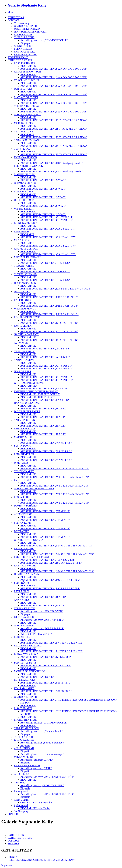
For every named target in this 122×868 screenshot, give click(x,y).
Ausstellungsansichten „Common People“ (42, 731)
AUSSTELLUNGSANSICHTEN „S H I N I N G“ (46, 683)
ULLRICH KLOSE (24, 200)
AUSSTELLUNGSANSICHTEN (37, 677)
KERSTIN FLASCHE (25, 54)
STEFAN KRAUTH (24, 608)
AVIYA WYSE (22, 343)
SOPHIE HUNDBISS (25, 663)
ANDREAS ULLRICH (26, 249)
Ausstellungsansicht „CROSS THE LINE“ (42, 785)
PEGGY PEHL (22, 497)
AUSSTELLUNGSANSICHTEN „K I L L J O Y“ (46, 657)
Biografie (25, 745)
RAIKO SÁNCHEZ (24, 740)
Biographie (26, 43)
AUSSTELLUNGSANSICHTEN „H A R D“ (43, 409)
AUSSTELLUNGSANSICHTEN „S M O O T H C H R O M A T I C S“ (57, 546)
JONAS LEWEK (23, 326)
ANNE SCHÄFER (24, 192)
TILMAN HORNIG (24, 266)
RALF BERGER (23, 300)
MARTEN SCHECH (25, 437)
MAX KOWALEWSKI (26, 97)
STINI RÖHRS (22, 583)
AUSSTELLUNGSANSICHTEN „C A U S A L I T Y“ (48, 229)
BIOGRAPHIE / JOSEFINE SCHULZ (40, 394)
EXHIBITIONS (16, 17)
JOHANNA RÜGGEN (26, 157)
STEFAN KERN (23, 523)
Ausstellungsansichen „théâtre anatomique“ (43, 743)
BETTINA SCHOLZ (25, 680)
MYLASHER (21, 463)
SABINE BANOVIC (25, 360)
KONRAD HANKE (24, 688)
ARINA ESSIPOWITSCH (27, 72)
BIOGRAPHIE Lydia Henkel (35, 808)
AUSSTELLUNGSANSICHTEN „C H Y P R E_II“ (47, 220)
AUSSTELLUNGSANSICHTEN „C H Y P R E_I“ (46, 366)
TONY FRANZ (22, 149)
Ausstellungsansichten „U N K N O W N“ (42, 611)
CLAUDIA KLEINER (25, 26)
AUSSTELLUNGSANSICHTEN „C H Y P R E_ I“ (47, 217)
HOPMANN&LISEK (25, 283)
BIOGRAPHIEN (29, 386)
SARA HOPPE (22, 232)
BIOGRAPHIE (28, 66)
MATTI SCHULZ (23, 89)
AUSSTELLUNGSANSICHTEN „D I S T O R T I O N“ (49, 323)
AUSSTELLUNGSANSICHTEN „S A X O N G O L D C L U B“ (54, 69)
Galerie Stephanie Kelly (27, 5)
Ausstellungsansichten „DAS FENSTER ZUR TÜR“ (47, 777)
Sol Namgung (21, 811)
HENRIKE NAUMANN (27, 574)
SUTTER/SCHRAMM (26, 274)
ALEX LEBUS (22, 774)
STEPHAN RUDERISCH (27, 106)
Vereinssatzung (22, 23)
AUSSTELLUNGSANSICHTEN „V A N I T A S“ (46, 443)
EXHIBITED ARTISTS (20, 60)
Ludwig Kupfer (22, 791)
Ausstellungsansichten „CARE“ (37, 760)
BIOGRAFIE (27, 134)
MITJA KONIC (22, 240)
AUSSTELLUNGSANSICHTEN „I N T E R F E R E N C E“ (52, 643)
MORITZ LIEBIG (23, 123)
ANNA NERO (21, 600)
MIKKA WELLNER (25, 757)
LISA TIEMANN (23, 708)
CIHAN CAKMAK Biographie (36, 803)
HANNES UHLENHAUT (27, 403)
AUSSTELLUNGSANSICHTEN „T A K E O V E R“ (48, 560)
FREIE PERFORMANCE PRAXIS (32, 557)
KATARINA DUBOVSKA (28, 646)
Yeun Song (20, 783)
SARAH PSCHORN (24, 420)
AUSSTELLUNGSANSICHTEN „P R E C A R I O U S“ (49, 297)
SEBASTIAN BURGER (26, 728)
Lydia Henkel (21, 805)
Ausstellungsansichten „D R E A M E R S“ (42, 620)
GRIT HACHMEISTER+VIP (29, 383)
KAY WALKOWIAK (25, 566)
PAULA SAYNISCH (25, 429)
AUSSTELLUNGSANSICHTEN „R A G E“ (43, 597)
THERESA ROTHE (24, 37)
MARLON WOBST (24, 626)
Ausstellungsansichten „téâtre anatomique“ (42, 754)
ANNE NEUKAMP (24, 748)
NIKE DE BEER (23, 371)
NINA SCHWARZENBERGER (30, 32)
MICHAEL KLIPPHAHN (27, 29)
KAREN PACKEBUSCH (27, 765)
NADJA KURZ (22, 291)
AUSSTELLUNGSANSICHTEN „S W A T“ (43, 180)
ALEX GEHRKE (23, 514)
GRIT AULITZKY (24, 132)
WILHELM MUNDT (25, 309)
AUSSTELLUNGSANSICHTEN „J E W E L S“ (45, 263)
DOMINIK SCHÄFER (26, 506)
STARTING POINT (18, 57)
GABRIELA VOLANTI (26, 334)
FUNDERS (13, 814)
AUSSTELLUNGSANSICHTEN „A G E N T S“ (45, 349)
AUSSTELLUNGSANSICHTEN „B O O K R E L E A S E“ (51, 563)
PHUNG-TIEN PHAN (25, 720)
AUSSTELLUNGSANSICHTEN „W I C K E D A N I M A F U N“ (55, 469)
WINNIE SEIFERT (24, 46)
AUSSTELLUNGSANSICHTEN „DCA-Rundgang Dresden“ (52, 163)
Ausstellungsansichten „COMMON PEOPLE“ (44, 40)
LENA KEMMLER (24, 454)
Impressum (7, 865)
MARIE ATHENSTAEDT (27, 114)
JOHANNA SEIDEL (25, 52)
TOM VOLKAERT (24, 471)
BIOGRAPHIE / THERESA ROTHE (39, 397)
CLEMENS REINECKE (27, 183)
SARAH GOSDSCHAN (26, 140)
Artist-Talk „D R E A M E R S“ (36, 634)
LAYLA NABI (22, 591)
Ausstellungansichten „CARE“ (36, 768)
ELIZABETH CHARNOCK (28, 166)
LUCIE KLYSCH (23, 35)
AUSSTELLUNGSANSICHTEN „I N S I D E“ (45, 389)
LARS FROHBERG (24, 63)
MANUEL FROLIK (24, 174)
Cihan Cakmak (22, 800)
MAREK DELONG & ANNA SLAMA (34, 488)
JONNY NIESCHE (24, 548)
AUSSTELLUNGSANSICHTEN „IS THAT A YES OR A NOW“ (54, 120)
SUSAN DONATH (24, 446)
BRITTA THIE (22, 531)
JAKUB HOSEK (23, 480)
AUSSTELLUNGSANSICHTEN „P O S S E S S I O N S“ (50, 580)
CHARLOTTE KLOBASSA (29, 540)
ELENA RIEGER (23, 49)
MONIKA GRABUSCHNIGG (30, 671)
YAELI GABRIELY (24, 351)
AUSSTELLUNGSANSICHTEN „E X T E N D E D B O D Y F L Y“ (56, 289)
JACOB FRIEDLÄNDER (27, 411)
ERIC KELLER (22, 637)
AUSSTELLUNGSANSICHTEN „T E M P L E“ (45, 511)
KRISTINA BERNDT (25, 223)
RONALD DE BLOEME (27, 317)
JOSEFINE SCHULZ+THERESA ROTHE (36, 391)
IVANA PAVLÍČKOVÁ (26, 654)
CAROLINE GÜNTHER (27, 80)
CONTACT (14, 20)
